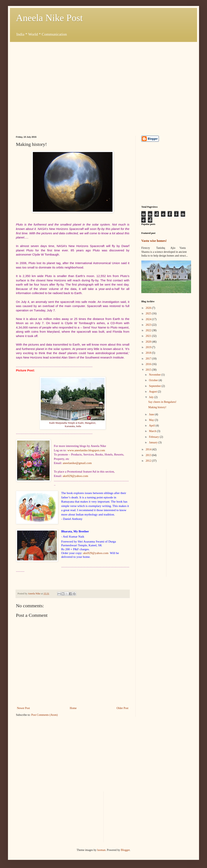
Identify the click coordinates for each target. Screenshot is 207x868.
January (154, 442)
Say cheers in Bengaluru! (162, 402)
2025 (149, 313)
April (152, 426)
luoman (101, 850)
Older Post (123, 708)
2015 (149, 370)
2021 (149, 336)
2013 (149, 455)
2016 (149, 364)
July (152, 397)
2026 (149, 308)
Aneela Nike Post (49, 18)
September (155, 386)
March (153, 431)
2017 (149, 359)
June (152, 414)
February (154, 437)
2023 (149, 325)
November (155, 375)
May (152, 420)
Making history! (157, 407)
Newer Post (23, 708)
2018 (149, 353)
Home (73, 708)
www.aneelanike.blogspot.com (86, 450)
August (153, 392)
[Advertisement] (43, 85)
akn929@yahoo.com (75, 476)
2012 (149, 461)
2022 (149, 330)
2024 (149, 319)
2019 (149, 347)
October (154, 380)
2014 (149, 449)
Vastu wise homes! (154, 241)
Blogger (125, 850)
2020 (149, 342)
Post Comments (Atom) (44, 715)
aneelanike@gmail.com (77, 463)
